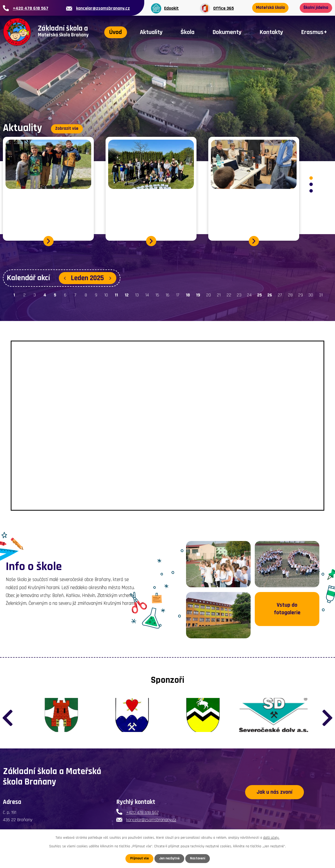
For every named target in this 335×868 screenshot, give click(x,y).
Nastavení (199, 858)
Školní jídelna (314, 8)
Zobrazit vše (68, 127)
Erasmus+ (314, 32)
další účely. (271, 837)
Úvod (115, 32)
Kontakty (271, 32)
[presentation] (8, 718)
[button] (311, 178)
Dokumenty (227, 32)
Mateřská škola (272, 8)
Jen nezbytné (169, 858)
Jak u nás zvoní (275, 800)
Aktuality (151, 32)
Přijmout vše (138, 858)
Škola (187, 32)
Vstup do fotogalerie (287, 616)
